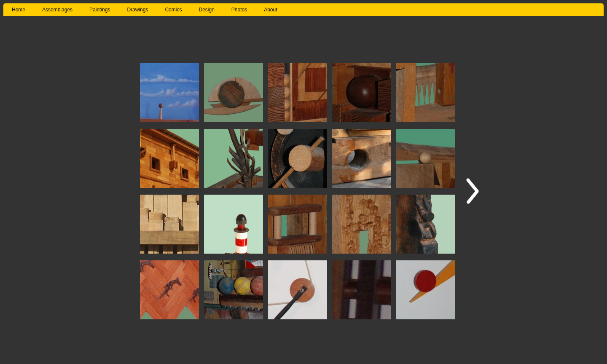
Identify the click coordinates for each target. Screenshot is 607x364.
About (270, 10)
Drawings (137, 10)
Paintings (100, 10)
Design (206, 10)
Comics (173, 10)
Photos (239, 10)
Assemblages (57, 10)
